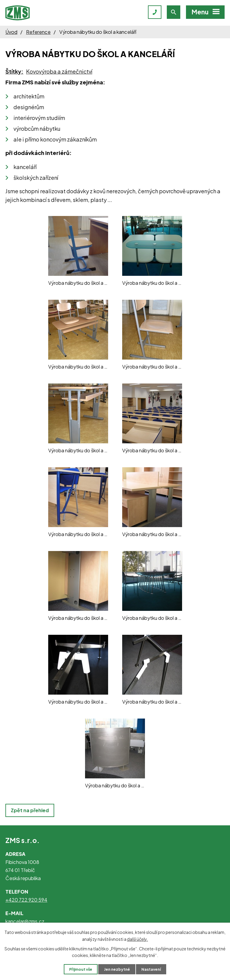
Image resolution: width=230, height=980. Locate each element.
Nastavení (151, 969)
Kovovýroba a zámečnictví (59, 71)
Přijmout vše (81, 969)
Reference (38, 32)
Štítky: (14, 71)
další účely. (137, 939)
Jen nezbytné (117, 969)
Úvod (11, 32)
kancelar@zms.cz (25, 921)
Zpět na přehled (30, 810)
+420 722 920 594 (26, 900)
